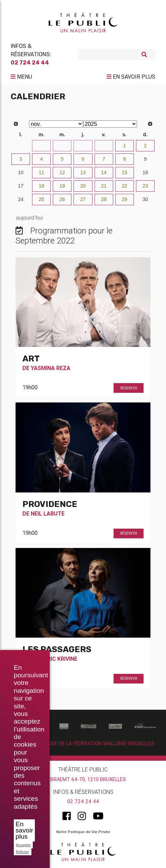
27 (21, 146)
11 (41, 172)
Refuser (23, 852)
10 (21, 172)
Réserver (129, 388)
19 (62, 186)
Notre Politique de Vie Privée (83, 832)
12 (62, 172)
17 (21, 186)
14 (104, 172)
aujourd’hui (29, 218)
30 (83, 146)
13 (83, 172)
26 (62, 199)
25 (41, 199)
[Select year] (110, 124)
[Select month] (56, 124)
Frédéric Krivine (54, 659)
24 (21, 199)
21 (104, 186)
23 (145, 186)
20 (83, 186)
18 (41, 186)
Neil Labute (48, 513)
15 (125, 172)
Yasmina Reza (51, 368)
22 (125, 186)
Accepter (23, 845)
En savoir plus (24, 830)
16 (145, 172)
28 (41, 146)
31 (104, 146)
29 (62, 146)
